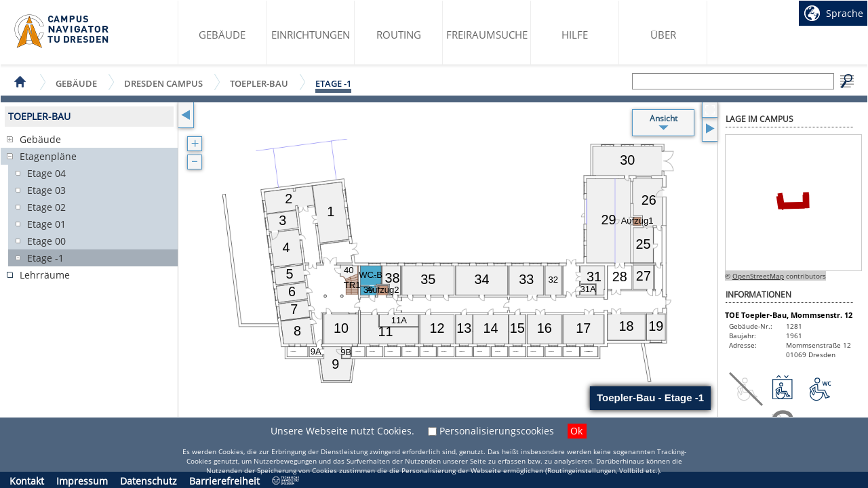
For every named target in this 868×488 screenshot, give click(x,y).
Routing (399, 35)
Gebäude (222, 35)
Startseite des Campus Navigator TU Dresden (62, 31)
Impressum (82, 481)
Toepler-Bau (259, 83)
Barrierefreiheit (224, 481)
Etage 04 (46, 173)
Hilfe (575, 35)
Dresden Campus (163, 83)
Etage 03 (46, 190)
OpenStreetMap (758, 276)
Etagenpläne (48, 156)
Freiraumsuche (487, 35)
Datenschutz (149, 481)
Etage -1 (333, 83)
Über (663, 35)
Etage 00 (46, 241)
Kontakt (27, 481)
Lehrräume (45, 275)
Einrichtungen (311, 35)
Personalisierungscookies (497, 431)
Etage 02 (46, 207)
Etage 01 (46, 224)
